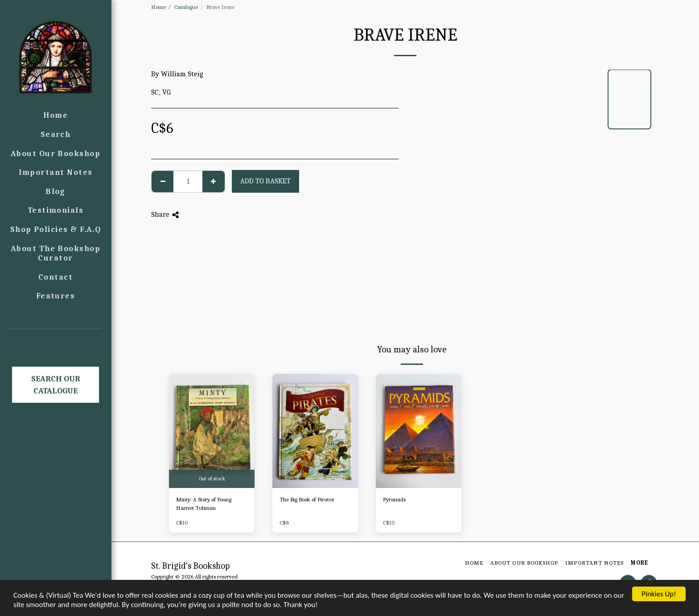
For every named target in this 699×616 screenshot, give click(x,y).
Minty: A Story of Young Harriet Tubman (204, 504)
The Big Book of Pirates (307, 499)
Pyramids (394, 499)
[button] (56, 342)
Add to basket (265, 181)
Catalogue (186, 7)
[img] (212, 431)
